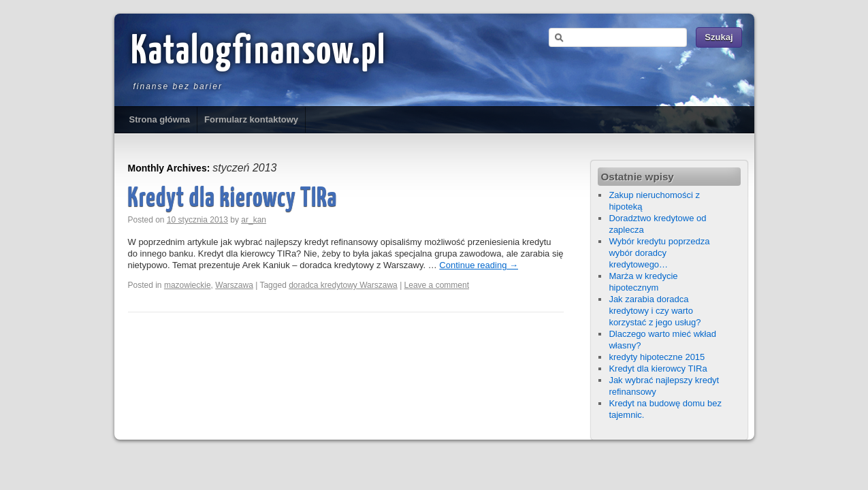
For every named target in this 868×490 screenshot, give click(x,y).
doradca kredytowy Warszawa (343, 285)
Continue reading (479, 265)
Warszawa (234, 285)
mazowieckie (188, 285)
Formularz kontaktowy (251, 119)
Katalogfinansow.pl (259, 52)
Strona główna (160, 119)
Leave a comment (437, 285)
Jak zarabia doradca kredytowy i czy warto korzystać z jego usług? (655, 311)
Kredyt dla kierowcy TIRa (233, 199)
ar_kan (254, 220)
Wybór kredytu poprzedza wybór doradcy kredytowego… (659, 253)
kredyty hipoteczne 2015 (657, 357)
